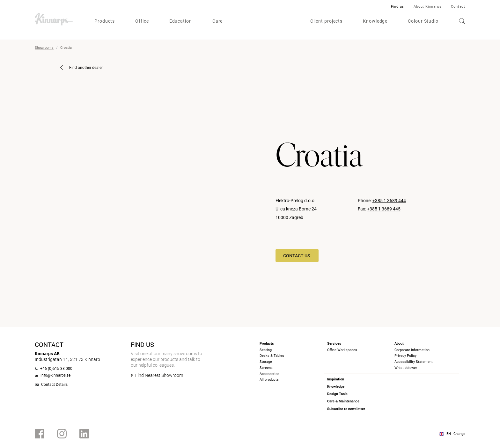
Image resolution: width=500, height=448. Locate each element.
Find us (398, 7)
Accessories (269, 374)
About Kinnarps (427, 7)
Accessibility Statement (414, 362)
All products (269, 380)
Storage (266, 362)
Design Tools (337, 394)
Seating (266, 350)
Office (142, 21)
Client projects (327, 21)
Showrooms (44, 48)
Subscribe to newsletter (346, 409)
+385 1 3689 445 (384, 209)
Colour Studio (423, 21)
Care (218, 21)
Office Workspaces (342, 350)
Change (459, 434)
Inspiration (336, 379)
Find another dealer (81, 68)
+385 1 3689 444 (389, 201)
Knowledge (375, 21)
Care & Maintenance (343, 401)
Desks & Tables (272, 356)
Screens (266, 368)
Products (105, 21)
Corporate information (412, 350)
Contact (458, 7)
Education (181, 21)
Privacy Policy (405, 356)
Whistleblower (406, 368)
